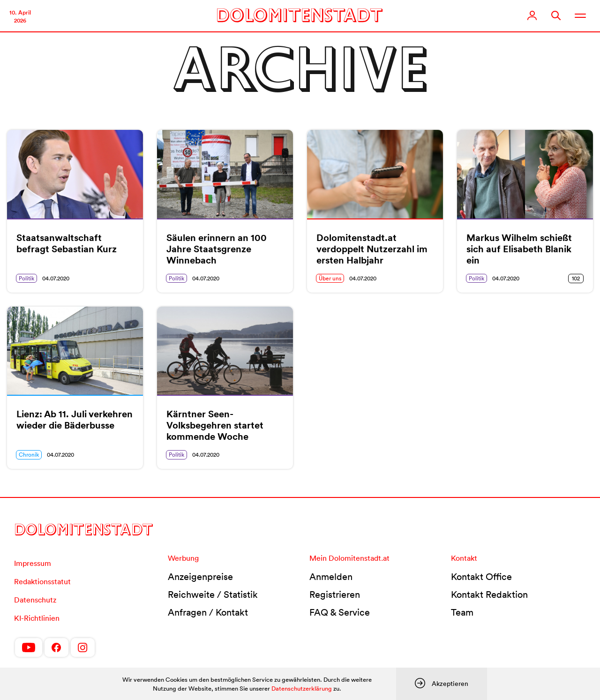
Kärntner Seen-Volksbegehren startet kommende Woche (215, 425)
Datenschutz (35, 600)
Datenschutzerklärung (302, 689)
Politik (26, 278)
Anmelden (331, 577)
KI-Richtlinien (37, 618)
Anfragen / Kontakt (208, 612)
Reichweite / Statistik (213, 595)
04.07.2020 (56, 278)
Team (462, 612)
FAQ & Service (340, 612)
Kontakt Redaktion (489, 595)
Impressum (33, 563)
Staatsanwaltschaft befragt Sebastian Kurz (67, 243)
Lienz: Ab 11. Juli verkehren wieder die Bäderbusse (75, 420)
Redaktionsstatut (42, 581)
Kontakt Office (481, 577)
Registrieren (335, 595)
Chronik (29, 455)
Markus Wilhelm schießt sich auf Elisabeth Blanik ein (519, 249)
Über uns (330, 278)
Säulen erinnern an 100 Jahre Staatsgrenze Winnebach (217, 249)
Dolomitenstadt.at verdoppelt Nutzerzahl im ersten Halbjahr (372, 249)
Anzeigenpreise (200, 577)
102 (576, 278)
